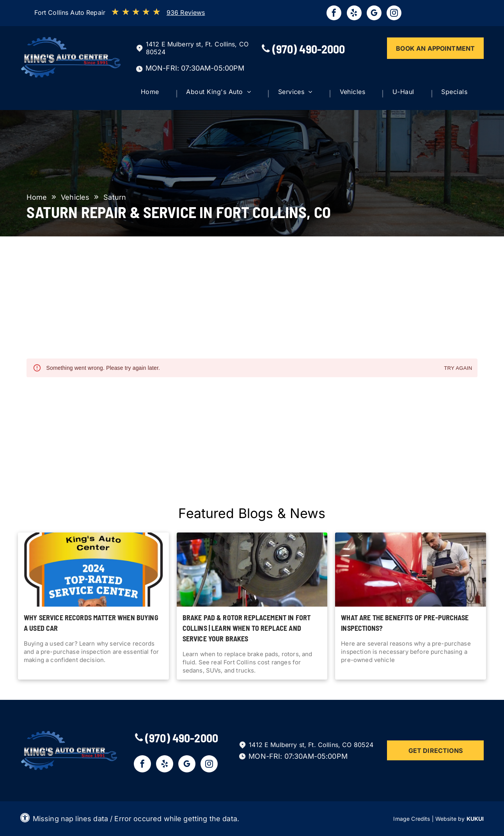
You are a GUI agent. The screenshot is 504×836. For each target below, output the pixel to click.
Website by (450, 819)
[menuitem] (157, 94)
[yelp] (354, 14)
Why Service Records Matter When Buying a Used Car (91, 623)
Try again (458, 368)
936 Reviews (186, 12)
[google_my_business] (374, 14)
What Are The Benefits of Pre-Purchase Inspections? (405, 623)
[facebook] (334, 14)
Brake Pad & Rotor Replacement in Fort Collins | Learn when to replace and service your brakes (247, 628)
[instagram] (394, 14)
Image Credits (412, 819)
